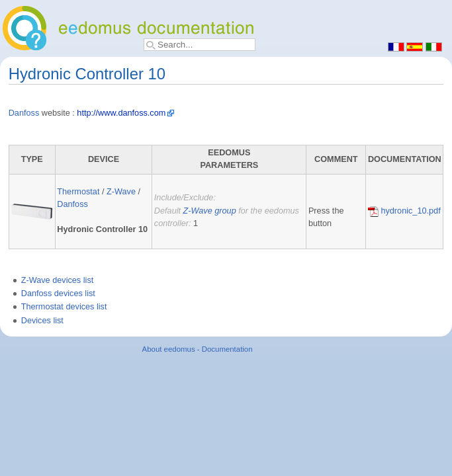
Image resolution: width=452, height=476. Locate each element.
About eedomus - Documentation (198, 349)
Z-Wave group (210, 211)
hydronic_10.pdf (404, 211)
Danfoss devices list (58, 294)
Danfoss (24, 113)
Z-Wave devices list (58, 280)
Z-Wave (121, 192)
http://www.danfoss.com (121, 113)
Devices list (42, 321)
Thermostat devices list (64, 307)
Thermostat (78, 192)
